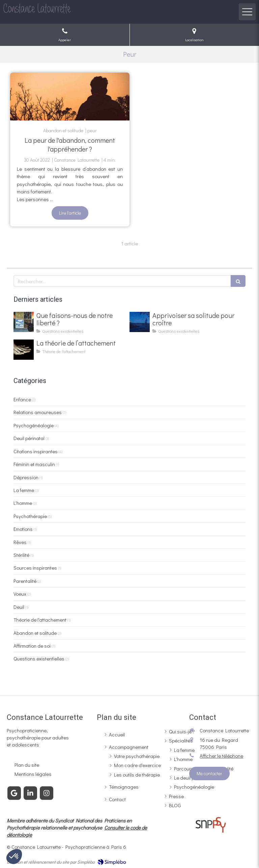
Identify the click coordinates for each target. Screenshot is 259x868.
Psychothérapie (30, 516)
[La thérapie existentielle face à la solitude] (140, 322)
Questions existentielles (39, 658)
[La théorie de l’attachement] (24, 350)
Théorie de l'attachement (40, 620)
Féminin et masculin (34, 464)
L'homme (23, 503)
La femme (24, 490)
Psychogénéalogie (34, 425)
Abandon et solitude (35, 633)
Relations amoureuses (38, 412)
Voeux (20, 594)
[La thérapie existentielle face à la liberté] (24, 322)
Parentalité (25, 581)
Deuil (19, 607)
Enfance (22, 399)
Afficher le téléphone (221, 756)
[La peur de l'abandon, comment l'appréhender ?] (70, 97)
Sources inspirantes (35, 568)
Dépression (26, 477)
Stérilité (21, 555)
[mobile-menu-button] (247, 12)
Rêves (20, 542)
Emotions (23, 529)
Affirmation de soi (32, 646)
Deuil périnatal (29, 438)
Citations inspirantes (36, 451)
